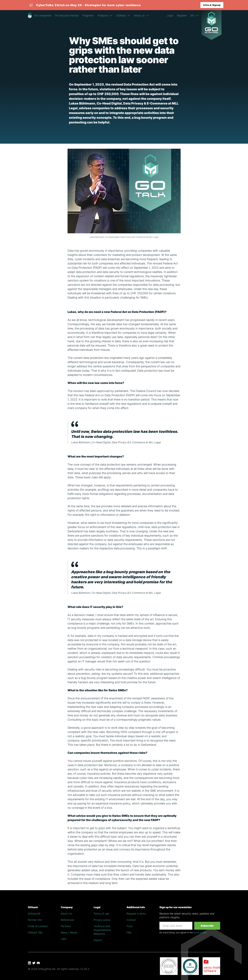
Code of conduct (38, 926)
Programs (88, 15)
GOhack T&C (35, 932)
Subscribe (207, 926)
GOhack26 (34, 914)
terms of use (200, 932)
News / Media (69, 932)
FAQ (129, 932)
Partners (66, 926)
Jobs (64, 939)
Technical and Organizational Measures (102, 930)
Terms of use (101, 914)
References (67, 920)
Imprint (98, 940)
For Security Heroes (67, 15)
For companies (43, 15)
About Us (66, 914)
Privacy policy (102, 920)
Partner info (35, 920)
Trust (130, 926)
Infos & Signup (212, 5)
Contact (131, 920)
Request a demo (136, 914)
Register (182, 15)
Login (170, 15)
